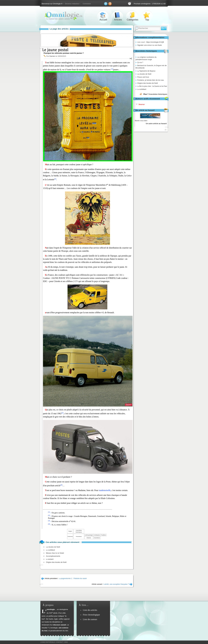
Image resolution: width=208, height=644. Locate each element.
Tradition (104, 535)
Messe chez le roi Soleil (55, 553)
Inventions (97, 538)
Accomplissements (53, 556)
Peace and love (143, 77)
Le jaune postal (55, 50)
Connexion (87, 4)
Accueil (103, 15)
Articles (118, 15)
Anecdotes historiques (158, 94)
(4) (61, 485)
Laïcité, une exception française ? (116, 584)
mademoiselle (105, 490)
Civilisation (97, 535)
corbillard (142, 89)
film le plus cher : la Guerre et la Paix (152, 86)
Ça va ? (140, 62)
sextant (50, 559)
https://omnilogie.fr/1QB (155, 42)
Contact (60, 642)
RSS (66, 642)
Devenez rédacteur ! (72, 4)
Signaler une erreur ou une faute (149, 45)
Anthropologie (89, 535)
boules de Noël (144, 74)
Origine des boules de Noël (148, 83)
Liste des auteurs (90, 619)
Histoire (89, 538)
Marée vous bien (141, 121)
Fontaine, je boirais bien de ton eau (151, 80)
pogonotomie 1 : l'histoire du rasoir (73, 578)
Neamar (142, 104)
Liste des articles (90, 610)
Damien (52, 56)
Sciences (70, 536)
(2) (55, 179)
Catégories (133, 15)
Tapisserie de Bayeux (146, 71)
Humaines (79, 536)
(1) (112, 69)
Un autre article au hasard (156, 124)
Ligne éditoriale (48, 642)
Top (147, 15)
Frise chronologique (91, 615)
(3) (62, 413)
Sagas (70, 531)
